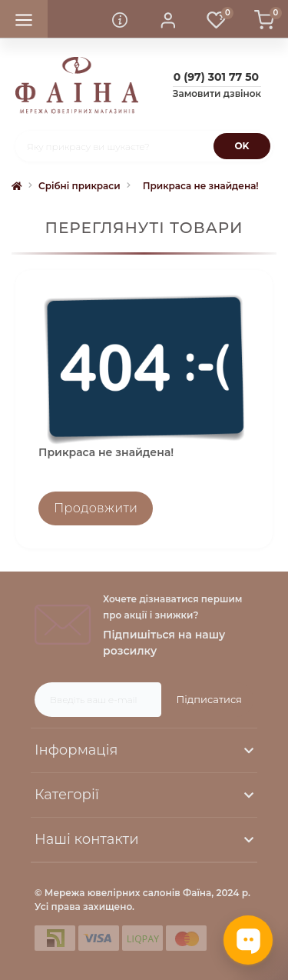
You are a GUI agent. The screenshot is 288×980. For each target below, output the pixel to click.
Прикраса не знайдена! (201, 186)
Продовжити (96, 508)
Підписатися (209, 699)
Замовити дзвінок (217, 93)
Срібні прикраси (79, 186)
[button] (168, 19)
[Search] (242, 146)
